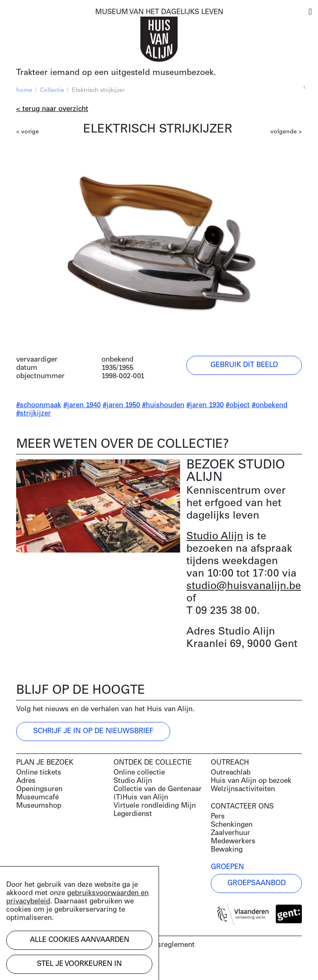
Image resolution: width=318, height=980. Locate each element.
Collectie (52, 91)
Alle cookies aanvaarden (79, 940)
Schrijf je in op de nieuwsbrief (93, 731)
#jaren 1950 (121, 405)
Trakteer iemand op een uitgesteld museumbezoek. (116, 73)
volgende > (286, 132)
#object (238, 405)
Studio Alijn (215, 537)
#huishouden (163, 405)
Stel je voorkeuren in (79, 964)
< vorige (28, 132)
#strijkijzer (34, 414)
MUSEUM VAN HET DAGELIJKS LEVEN (159, 12)
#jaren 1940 (82, 405)
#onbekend (270, 405)
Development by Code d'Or (60, 967)
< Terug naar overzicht (52, 109)
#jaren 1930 (205, 405)
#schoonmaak (39, 405)
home (24, 91)
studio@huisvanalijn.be (244, 586)
